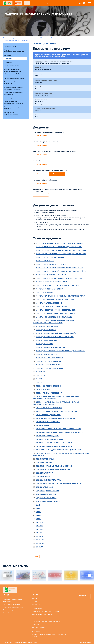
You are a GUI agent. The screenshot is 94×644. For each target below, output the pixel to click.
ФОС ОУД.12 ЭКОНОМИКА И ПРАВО (50, 366)
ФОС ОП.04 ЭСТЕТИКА (45, 290)
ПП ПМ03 (40, 527)
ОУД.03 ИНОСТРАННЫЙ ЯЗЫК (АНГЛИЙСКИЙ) (54, 464)
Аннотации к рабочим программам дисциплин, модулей (55, 151)
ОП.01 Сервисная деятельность (48, 413)
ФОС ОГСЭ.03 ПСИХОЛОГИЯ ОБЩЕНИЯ (51, 262)
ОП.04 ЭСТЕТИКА (43, 423)
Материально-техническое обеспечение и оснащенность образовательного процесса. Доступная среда (14, 67)
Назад (36, 554)
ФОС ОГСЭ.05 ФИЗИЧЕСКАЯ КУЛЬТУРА (51, 273)
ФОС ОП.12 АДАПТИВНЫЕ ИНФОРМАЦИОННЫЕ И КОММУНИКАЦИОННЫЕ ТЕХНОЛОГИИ (54, 320)
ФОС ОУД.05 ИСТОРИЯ (45, 342)
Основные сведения (11, 46)
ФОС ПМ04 (40, 380)
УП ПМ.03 (40, 538)
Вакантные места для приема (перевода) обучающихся (14, 81)
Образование (44, 38)
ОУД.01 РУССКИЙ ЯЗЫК (45, 457)
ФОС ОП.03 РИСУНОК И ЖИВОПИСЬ (50, 287)
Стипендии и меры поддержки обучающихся (14, 86)
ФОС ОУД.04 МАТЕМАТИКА (47, 338)
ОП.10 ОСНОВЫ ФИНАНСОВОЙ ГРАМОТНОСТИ (54, 444)
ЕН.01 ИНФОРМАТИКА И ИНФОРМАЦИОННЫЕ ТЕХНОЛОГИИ (59, 241)
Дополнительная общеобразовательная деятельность (11, 104)
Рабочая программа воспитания (45, 142)
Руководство (8, 59)
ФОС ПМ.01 (41, 370)
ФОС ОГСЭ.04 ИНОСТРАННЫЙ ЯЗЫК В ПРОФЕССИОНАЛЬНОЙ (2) (61, 269)
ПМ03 (38, 513)
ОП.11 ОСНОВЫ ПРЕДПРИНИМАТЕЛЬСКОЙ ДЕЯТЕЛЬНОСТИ (59, 448)
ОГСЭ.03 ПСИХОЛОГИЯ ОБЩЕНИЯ (49, 391)
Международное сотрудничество (15, 90)
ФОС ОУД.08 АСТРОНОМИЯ (47, 352)
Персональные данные (10, 608)
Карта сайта (7, 611)
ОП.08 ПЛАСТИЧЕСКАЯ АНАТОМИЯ (50, 437)
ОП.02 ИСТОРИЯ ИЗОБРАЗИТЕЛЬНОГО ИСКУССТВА (56, 416)
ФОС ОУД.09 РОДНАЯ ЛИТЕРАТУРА (50, 356)
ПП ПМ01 (40, 524)
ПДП (38, 503)
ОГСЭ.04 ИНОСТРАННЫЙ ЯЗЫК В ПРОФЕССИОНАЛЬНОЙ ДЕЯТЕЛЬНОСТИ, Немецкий (56, 401)
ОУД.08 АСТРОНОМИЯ (45, 485)
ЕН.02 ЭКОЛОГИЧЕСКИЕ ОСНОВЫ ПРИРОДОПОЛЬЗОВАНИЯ (59, 245)
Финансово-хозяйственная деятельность (13, 77)
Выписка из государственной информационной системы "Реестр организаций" (58, 189)
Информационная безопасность (42, 616)
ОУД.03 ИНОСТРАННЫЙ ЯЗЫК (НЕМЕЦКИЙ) (53, 467)
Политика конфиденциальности (13, 605)
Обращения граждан (82, 595)
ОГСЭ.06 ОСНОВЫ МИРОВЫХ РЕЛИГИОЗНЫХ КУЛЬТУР (57, 409)
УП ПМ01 (40, 545)
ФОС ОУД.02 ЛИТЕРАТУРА (46, 328)
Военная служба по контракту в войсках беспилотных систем (49, 634)
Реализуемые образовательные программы (65, 38)
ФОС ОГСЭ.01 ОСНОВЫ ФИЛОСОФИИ (50, 255)
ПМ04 (38, 517)
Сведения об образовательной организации (24, 38)
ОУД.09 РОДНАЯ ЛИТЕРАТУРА (48, 489)
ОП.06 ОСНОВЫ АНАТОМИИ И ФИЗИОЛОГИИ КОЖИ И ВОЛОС (60, 430)
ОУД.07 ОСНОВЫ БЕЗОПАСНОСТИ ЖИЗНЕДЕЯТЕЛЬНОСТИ (58, 482)
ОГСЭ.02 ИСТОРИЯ (43, 387)
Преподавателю (65, 3)
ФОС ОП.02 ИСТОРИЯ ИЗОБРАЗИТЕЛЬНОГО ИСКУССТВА (58, 283)
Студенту (48, 3)
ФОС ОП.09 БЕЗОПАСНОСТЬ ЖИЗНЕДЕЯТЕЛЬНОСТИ (56, 308)
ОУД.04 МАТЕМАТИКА (45, 471)
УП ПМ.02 (40, 534)
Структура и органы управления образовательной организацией (14, 49)
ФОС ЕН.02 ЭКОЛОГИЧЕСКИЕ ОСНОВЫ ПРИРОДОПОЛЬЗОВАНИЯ (61, 252)
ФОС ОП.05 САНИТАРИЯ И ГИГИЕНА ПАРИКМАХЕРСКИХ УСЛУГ (61, 294)
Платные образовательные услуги (15, 73)
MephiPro (88, 641)
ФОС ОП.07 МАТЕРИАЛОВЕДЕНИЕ (49, 301)
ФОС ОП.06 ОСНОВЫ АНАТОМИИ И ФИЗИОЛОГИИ (55, 297)
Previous (4, 574)
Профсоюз (35, 623)
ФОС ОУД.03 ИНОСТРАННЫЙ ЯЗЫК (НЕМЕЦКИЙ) (55, 335)
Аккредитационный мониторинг (42, 613)
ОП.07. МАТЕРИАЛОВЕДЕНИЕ (47, 434)
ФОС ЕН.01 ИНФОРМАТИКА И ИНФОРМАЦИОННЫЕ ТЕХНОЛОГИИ (61, 248)
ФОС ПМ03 (40, 377)
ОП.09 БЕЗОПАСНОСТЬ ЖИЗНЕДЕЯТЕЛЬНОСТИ (54, 441)
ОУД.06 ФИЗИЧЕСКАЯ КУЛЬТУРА (49, 478)
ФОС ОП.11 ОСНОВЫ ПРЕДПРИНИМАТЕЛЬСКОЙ (55, 315)
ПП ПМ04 (40, 531)
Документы (8, 53)
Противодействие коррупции (12, 602)
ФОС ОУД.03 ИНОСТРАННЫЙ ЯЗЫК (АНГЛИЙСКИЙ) (56, 331)
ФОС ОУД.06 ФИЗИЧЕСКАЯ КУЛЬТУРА (51, 345)
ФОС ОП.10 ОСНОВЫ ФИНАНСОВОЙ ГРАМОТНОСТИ (56, 312)
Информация (36, 630)
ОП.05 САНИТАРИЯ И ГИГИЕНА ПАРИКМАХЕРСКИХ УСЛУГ (59, 427)
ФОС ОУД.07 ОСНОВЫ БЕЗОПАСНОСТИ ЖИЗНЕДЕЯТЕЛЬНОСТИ (60, 349)
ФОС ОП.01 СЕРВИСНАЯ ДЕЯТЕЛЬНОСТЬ (52, 280)
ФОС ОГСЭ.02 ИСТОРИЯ (45, 259)
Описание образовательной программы (48, 132)
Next (90, 574)
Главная (5, 38)
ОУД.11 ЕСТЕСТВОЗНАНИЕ (46, 496)
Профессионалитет (38, 626)
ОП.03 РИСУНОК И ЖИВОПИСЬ (48, 420)
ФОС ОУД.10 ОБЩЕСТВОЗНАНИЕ (49, 359)
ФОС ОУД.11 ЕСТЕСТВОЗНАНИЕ (48, 363)
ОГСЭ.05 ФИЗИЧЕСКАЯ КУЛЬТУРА (49, 406)
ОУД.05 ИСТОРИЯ (43, 475)
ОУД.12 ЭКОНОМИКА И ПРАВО (48, 499)
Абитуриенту (55, 3)
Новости (41, 3)
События (35, 597)
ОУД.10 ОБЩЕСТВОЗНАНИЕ (47, 492)
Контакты (74, 3)
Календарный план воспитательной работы (50, 169)
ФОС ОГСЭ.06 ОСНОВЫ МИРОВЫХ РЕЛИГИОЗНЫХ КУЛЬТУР (59, 276)
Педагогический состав (12, 62)
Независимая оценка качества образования (46, 620)
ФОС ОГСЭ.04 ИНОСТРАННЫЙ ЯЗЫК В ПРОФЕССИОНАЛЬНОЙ (60, 266)
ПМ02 (38, 510)
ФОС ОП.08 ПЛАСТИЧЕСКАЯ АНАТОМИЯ (52, 304)
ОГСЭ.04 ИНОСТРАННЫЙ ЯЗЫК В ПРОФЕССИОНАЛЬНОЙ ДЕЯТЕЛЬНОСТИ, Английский (56, 396)
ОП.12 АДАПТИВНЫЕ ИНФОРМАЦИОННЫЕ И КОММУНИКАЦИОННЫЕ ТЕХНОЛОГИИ (61, 452)
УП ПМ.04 (40, 541)
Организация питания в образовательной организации (14, 94)
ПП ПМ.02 (40, 520)
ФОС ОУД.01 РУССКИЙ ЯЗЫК (47, 324)
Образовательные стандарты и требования (14, 98)
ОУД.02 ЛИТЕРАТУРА (44, 460)
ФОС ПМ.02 (41, 373)
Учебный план (39, 160)
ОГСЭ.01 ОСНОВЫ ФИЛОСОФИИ (48, 384)
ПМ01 (38, 506)
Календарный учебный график (45, 178)
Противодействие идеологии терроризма (45, 610)
